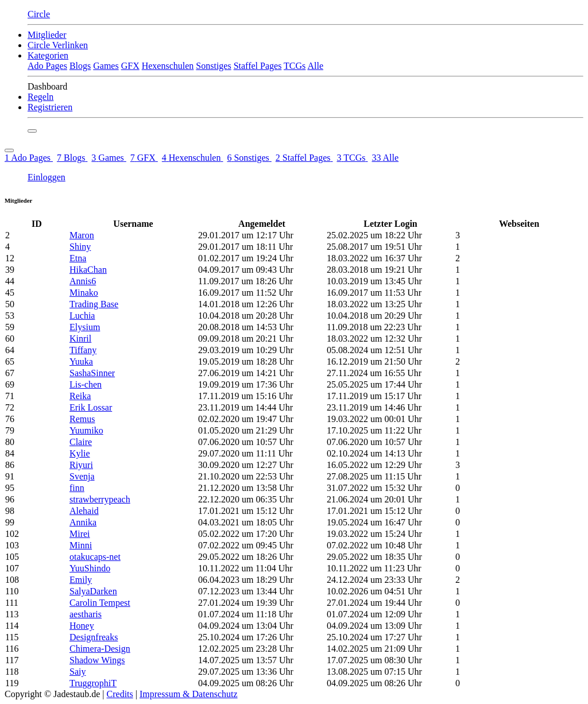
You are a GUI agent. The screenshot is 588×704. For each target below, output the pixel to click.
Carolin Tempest (100, 603)
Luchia (82, 316)
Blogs (80, 66)
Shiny (80, 247)
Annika (83, 522)
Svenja (82, 476)
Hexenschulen (168, 66)
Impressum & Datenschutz (189, 694)
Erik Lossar (91, 407)
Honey (82, 626)
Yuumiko (86, 430)
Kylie (80, 453)
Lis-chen (86, 384)
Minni (81, 545)
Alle (315, 66)
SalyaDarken (93, 591)
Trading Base (94, 304)
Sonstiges (213, 66)
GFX (130, 66)
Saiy (78, 672)
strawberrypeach (100, 499)
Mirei (80, 534)
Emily (81, 580)
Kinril (80, 339)
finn (77, 488)
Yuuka (81, 361)
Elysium (85, 327)
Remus (82, 419)
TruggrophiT (93, 683)
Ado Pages (47, 66)
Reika (80, 396)
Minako (84, 293)
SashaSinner (92, 373)
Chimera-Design (100, 649)
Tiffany (83, 350)
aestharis (86, 614)
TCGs (295, 66)
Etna (78, 258)
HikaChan (88, 270)
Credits (120, 694)
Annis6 (83, 281)
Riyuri (81, 465)
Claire (81, 442)
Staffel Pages (258, 66)
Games (106, 66)
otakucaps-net (95, 557)
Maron (82, 235)
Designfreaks (94, 637)
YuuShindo (90, 568)
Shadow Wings (97, 660)
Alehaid (84, 511)
